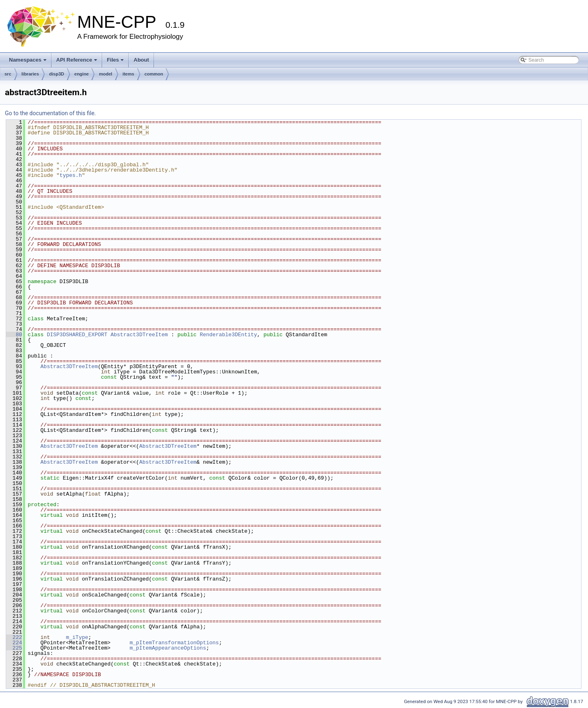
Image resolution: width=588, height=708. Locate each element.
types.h (71, 175)
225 (14, 648)
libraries (30, 74)
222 (14, 637)
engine (81, 74)
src (8, 74)
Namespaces (28, 60)
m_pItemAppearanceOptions (168, 648)
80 (14, 335)
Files (116, 60)
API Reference (77, 60)
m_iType (77, 637)
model (105, 74)
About (141, 60)
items (128, 74)
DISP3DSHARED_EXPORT (77, 335)
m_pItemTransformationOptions (174, 643)
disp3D (57, 74)
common (154, 74)
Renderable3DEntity (228, 335)
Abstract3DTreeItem (139, 335)
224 (14, 643)
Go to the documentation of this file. (50, 113)
